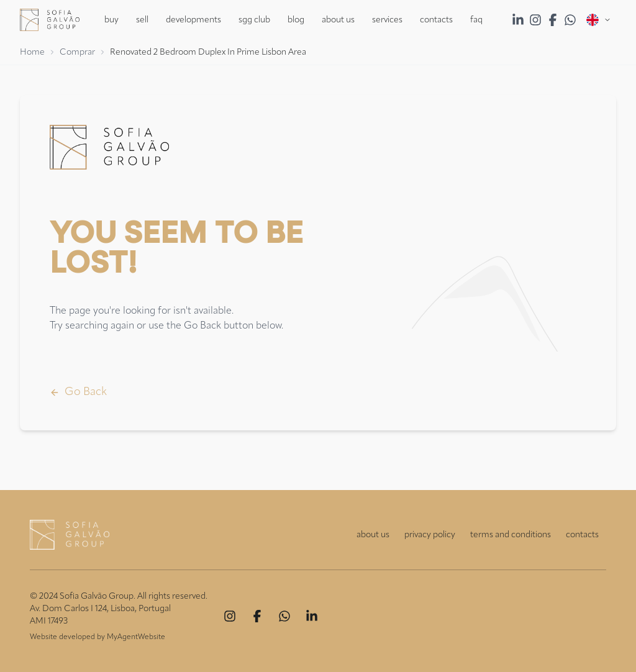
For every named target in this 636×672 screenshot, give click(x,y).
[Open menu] (599, 20)
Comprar (77, 52)
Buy (111, 20)
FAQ (476, 20)
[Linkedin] (312, 616)
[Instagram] (230, 616)
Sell (142, 20)
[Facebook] (257, 616)
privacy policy (430, 535)
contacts (582, 535)
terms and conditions (511, 535)
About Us (338, 20)
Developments (193, 20)
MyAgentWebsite (136, 637)
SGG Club (254, 20)
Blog (296, 20)
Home (32, 52)
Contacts (436, 20)
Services (387, 20)
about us (373, 535)
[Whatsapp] (284, 616)
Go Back (78, 392)
